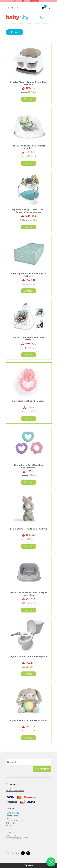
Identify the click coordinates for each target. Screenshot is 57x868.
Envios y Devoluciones (15, 791)
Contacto (9, 788)
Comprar (28, 99)
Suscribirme (42, 769)
